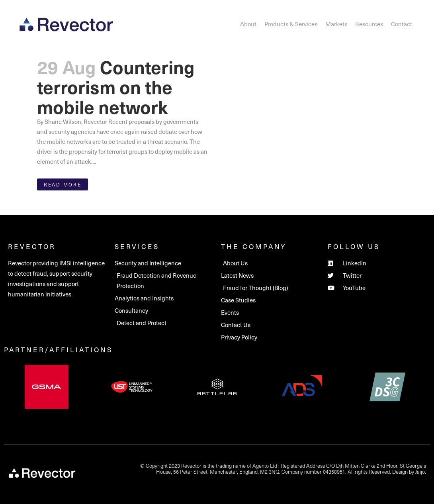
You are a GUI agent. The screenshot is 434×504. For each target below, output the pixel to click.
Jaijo (420, 472)
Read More (63, 184)
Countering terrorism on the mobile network (116, 87)
